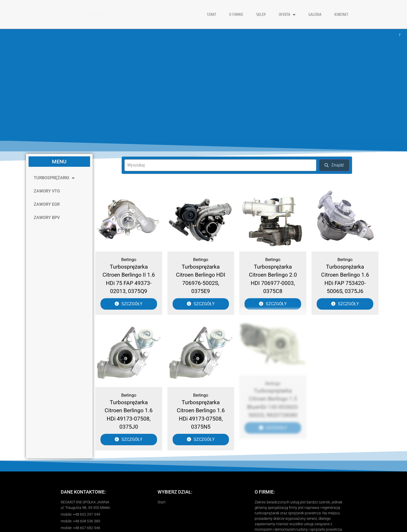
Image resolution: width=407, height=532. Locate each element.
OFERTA (287, 15)
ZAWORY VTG (47, 191)
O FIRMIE (236, 15)
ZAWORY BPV (47, 218)
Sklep (261, 15)
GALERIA (315, 15)
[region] (203, 85)
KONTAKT (341, 15)
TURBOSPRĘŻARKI (54, 178)
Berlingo (129, 260)
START (212, 15)
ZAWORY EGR (47, 204)
